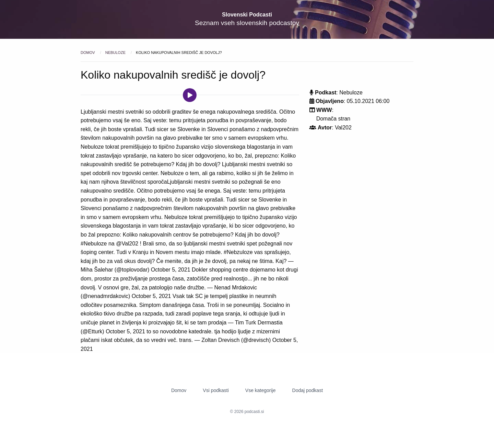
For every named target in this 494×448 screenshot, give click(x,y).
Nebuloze (116, 53)
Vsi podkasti (216, 390)
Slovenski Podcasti (247, 15)
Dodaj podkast (308, 390)
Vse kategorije (261, 390)
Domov (88, 53)
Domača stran (333, 119)
